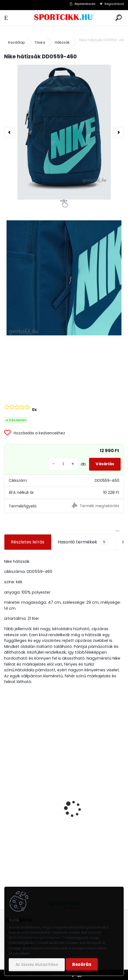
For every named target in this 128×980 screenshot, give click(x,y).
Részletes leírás (28, 542)
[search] (119, 18)
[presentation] (10, 132)
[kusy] (63, 464)
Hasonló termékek (83, 542)
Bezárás (82, 964)
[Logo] (64, 18)
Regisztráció (114, 4)
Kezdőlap (17, 42)
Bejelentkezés (85, 4)
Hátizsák (62, 42)
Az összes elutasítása (37, 965)
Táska (40, 42)
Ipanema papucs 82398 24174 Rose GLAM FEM (57, 827)
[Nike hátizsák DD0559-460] (64, 132)
